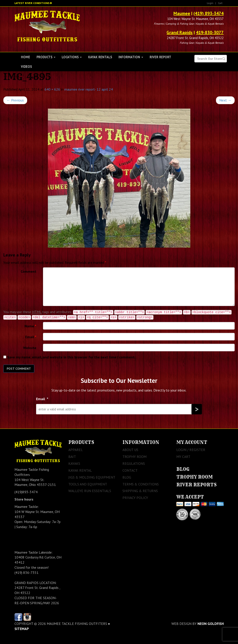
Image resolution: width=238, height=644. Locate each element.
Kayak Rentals (100, 57)
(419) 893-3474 (209, 13)
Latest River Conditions (32, 3)
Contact (130, 470)
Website (30, 348)
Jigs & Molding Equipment (92, 477)
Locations (72, 57)
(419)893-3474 (26, 492)
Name (30, 326)
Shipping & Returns (140, 491)
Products (46, 57)
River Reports (196, 485)
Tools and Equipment (88, 484)
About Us (130, 450)
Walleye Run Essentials (90, 491)
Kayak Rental (80, 470)
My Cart (183, 457)
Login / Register (191, 450)
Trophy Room (134, 457)
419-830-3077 (210, 32)
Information (131, 57)
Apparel (76, 450)
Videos (26, 67)
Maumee (182, 13)
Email (31, 337)
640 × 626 (52, 89)
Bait (72, 457)
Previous (15, 100)
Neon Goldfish (211, 624)
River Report (160, 57)
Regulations (134, 463)
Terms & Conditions (141, 484)
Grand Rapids (180, 32)
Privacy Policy (135, 498)
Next (225, 100)
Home (25, 57)
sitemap (22, 629)
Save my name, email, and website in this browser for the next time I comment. (71, 357)
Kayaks (74, 463)
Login (210, 3)
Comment (28, 271)
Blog (127, 477)
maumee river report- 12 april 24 (89, 89)
